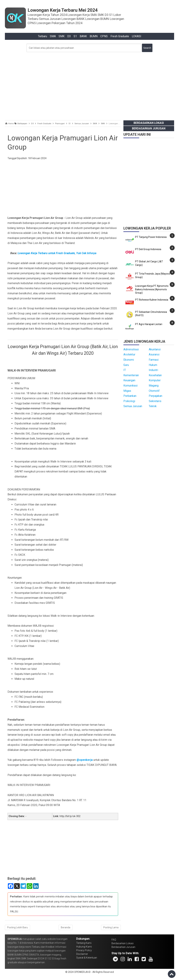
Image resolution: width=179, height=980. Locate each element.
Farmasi (154, 360)
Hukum (153, 365)
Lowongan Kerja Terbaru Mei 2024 (63, 10)
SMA (53, 36)
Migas (127, 391)
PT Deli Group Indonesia (148, 249)
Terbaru (42, 36)
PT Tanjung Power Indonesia (151, 237)
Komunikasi (130, 386)
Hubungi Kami (84, 947)
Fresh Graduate (120, 36)
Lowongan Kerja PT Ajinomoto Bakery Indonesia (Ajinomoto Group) (152, 289)
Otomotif (154, 391)
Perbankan (130, 396)
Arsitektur (129, 354)
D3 (69, 36)
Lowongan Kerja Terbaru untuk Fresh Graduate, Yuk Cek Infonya (57, 253)
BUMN (94, 36)
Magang (154, 386)
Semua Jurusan (133, 406)
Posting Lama (111, 927)
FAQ (114, 940)
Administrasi (131, 349)
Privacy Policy (84, 950)
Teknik (153, 406)
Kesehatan (155, 375)
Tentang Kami (84, 943)
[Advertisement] (89, 85)
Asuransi (154, 354)
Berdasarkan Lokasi (149, 123)
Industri (153, 370)
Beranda (66, 927)
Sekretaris (155, 401)
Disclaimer (82, 954)
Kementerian (131, 375)
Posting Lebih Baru (17, 927)
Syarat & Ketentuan (87, 958)
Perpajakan (155, 396)
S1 (75, 36)
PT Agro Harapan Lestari (149, 324)
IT (125, 370)
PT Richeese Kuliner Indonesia (152, 300)
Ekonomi (129, 360)
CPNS (104, 36)
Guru (126, 365)
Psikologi (129, 401)
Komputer (155, 380)
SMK (62, 36)
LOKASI (137, 36)
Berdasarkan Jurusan (149, 128)
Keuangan (129, 380)
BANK (83, 36)
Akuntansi (155, 349)
